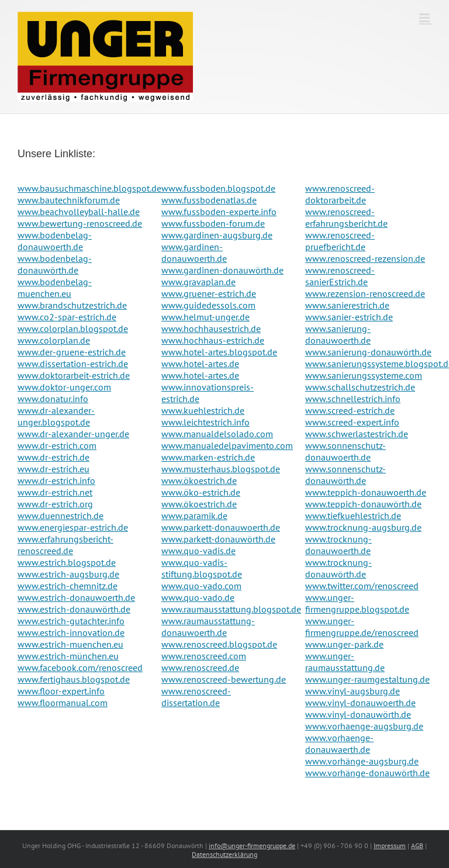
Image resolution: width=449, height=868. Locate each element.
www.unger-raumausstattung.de (345, 662)
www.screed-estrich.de (350, 410)
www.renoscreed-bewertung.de (224, 679)
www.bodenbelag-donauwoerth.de (55, 241)
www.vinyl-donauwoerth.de (360, 703)
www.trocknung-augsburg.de (363, 527)
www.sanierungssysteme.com (364, 375)
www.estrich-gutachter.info (71, 621)
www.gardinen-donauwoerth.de (194, 253)
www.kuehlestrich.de (203, 410)
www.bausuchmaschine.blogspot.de (89, 188)
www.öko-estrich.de (201, 492)
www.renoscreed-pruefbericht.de (340, 241)
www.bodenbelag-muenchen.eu (55, 288)
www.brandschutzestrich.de (72, 305)
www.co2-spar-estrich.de (67, 317)
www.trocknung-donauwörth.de (339, 568)
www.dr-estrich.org (55, 504)
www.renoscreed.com (204, 656)
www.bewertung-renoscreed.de (80, 223)
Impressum (390, 845)
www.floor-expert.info (61, 691)
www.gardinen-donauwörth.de (222, 270)
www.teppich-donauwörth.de (363, 504)
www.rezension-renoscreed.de (365, 293)
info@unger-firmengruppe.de (252, 845)
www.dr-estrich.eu (53, 469)
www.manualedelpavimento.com (227, 445)
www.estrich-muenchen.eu (70, 644)
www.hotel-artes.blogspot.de (219, 352)
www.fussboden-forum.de (213, 223)
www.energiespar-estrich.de (73, 527)
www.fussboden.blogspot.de (218, 188)
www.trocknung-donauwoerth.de (339, 545)
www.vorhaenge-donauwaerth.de (339, 743)
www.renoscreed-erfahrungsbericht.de (346, 217)
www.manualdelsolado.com (217, 434)
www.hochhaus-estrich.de (213, 340)
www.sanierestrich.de (347, 305)
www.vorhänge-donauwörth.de (367, 773)
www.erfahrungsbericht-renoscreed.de (65, 545)
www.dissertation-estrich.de (73, 364)
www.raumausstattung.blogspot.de (231, 609)
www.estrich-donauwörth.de (74, 609)
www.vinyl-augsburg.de (353, 691)
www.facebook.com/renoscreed (80, 668)
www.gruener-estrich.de (209, 293)
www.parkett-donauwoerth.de (221, 527)
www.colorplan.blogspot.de (73, 328)
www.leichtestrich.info (205, 422)
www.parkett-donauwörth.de (218, 539)
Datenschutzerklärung (224, 854)
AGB (417, 845)
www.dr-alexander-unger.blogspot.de (56, 416)
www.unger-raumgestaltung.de (367, 679)
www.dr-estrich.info (56, 480)
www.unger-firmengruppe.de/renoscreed (362, 627)
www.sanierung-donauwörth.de (368, 352)
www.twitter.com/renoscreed (362, 586)
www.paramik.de (194, 516)
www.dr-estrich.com (57, 445)
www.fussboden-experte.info (219, 212)
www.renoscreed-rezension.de (365, 258)
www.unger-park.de (344, 644)
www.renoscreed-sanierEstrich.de (340, 276)
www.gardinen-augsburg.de (217, 235)
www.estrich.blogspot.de (67, 562)
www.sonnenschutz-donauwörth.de (346, 475)
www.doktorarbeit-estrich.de (74, 375)
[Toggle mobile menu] (425, 18)
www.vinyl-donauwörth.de (358, 714)
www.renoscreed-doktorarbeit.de (340, 194)
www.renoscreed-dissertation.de (196, 697)
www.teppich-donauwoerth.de (366, 492)
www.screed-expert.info (352, 422)
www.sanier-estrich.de (349, 317)
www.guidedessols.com (208, 305)
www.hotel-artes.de (200, 364)
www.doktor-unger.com (64, 387)
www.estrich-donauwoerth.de (76, 597)
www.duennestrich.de (61, 516)
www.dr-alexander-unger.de (73, 434)
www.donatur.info (53, 399)
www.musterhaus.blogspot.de (221, 469)
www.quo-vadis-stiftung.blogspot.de (202, 568)
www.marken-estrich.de (208, 457)
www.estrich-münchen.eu (68, 656)
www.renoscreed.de (200, 668)
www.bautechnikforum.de (69, 200)
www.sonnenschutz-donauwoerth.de (346, 451)
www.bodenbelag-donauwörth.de (55, 264)
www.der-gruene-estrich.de (72, 352)
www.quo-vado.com (201, 586)
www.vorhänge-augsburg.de (362, 761)
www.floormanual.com (63, 703)
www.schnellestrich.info (353, 399)
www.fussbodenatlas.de (209, 200)
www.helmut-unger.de (205, 317)
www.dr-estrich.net (55, 492)
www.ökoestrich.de (199, 480)
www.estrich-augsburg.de (68, 574)
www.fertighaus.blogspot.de (74, 679)
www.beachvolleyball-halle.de (79, 212)
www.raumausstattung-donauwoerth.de (208, 627)
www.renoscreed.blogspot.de (219, 644)
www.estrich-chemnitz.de (68, 586)
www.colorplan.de (54, 340)
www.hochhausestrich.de (211, 328)
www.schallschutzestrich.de (360, 387)
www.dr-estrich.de (53, 457)
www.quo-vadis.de (198, 551)
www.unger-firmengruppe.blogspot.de (357, 603)
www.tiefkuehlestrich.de (353, 516)
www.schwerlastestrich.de (357, 434)
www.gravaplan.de (198, 282)
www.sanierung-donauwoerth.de (338, 334)
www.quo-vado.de (198, 597)
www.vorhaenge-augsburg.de (364, 726)
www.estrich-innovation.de (71, 632)
